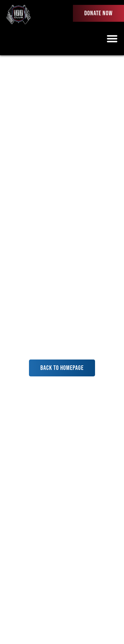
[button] (112, 38)
